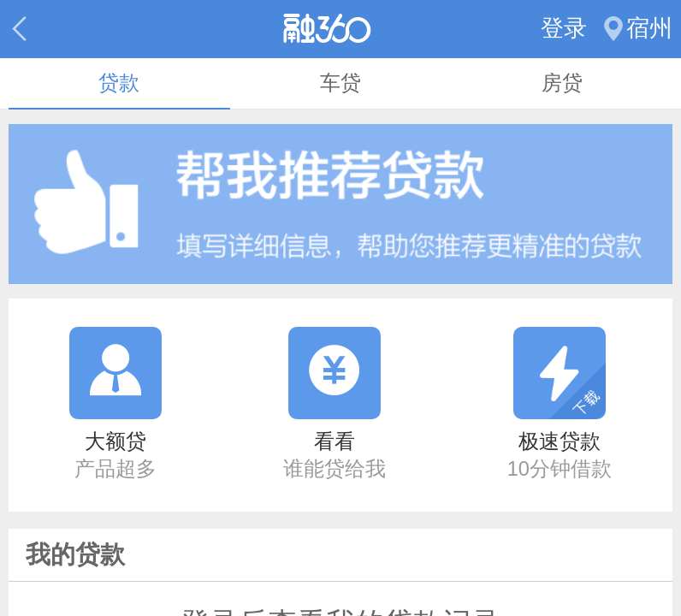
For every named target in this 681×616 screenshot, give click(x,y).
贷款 (119, 83)
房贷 (562, 83)
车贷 (340, 83)
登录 (564, 28)
